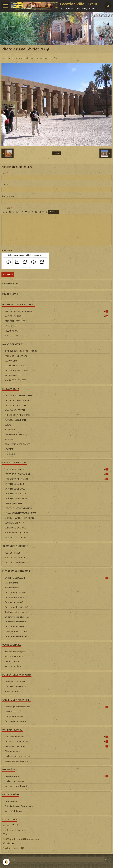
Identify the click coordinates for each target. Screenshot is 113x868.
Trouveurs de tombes (56, 737)
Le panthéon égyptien (56, 746)
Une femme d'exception (15, 686)
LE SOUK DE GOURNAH (16, 528)
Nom (4, 173)
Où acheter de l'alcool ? (15, 622)
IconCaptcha (25, 268)
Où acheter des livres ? (15, 626)
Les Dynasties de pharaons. (17, 756)
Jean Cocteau (11, 711)
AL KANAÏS (10, 430)
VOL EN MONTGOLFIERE (17, 533)
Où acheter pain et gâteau (17, 617)
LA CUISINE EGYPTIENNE (17, 562)
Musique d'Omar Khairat (16, 786)
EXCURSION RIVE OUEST (17, 400)
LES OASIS (10, 454)
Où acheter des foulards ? (16, 607)
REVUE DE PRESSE (13, 336)
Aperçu (54, 212)
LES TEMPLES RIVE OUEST (56, 474)
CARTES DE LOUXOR (56, 578)
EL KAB (8, 425)
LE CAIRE (9, 449)
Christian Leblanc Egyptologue (19, 806)
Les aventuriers (56, 776)
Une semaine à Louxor (15, 716)
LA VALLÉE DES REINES (16, 494)
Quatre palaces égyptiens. (56, 741)
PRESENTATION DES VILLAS (56, 311)
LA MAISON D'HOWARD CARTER (20, 513)
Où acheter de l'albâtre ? (16, 636)
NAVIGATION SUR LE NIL (17, 537)
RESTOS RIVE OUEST (15, 558)
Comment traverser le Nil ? (17, 631)
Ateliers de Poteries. (14, 656)
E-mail (5, 184)
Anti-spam (7, 250)
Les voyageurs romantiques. (56, 707)
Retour (56, 153)
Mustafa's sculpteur (14, 666)
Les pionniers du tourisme (16, 761)
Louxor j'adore (11, 801)
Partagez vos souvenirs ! (16, 721)
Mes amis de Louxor (14, 811)
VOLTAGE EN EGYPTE (15, 380)
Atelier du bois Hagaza (15, 652)
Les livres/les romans (14, 781)
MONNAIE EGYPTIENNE (16, 370)
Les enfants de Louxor (15, 681)
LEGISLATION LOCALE (15, 366)
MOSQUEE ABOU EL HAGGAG (19, 518)
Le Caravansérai (12, 661)
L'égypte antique (12, 751)
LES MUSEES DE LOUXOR (56, 479)
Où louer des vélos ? (14, 602)
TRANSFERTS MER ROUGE (17, 444)
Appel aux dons (12, 691)
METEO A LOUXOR (14, 375)
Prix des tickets (12, 588)
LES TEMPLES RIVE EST (56, 469)
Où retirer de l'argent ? (15, 597)
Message (6, 208)
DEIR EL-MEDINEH (13, 503)
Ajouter (8, 275)
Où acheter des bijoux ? (15, 592)
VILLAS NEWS (11, 331)
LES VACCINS (11, 361)
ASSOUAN (10, 439)
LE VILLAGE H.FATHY (15, 523)
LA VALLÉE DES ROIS (14, 484)
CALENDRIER (11, 326)
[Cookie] (6, 862)
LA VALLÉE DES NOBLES (16, 498)
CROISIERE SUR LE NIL (15, 434)
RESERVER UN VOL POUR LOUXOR (21, 351)
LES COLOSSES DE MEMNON (18, 508)
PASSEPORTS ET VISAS (16, 356)
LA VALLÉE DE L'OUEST (16, 489)
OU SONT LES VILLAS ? (16, 321)
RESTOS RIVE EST (13, 553)
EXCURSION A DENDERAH (17, 415)
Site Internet (8, 196)
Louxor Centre (11, 583)
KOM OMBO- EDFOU (15, 410)
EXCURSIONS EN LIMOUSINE (19, 396)
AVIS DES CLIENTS (56, 316)
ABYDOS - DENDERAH (15, 420)
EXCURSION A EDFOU (15, 405)
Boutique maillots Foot (15, 612)
